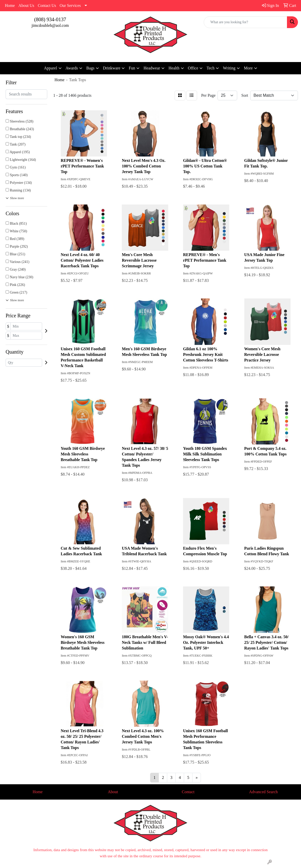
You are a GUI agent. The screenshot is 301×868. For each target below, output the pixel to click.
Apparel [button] (51, 68)
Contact (188, 792)
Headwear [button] (152, 68)
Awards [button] (72, 68)
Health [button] (174, 68)
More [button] (248, 68)
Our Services (70, 5)
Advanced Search (263, 792)
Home (10, 5)
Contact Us (47, 5)
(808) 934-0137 (50, 19)
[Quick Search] (245, 22)
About (113, 792)
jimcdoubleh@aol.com (50, 25)
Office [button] (193, 68)
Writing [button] (229, 68)
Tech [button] (210, 68)
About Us (26, 5)
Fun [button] (132, 68)
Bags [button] (90, 68)
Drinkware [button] (112, 68)
